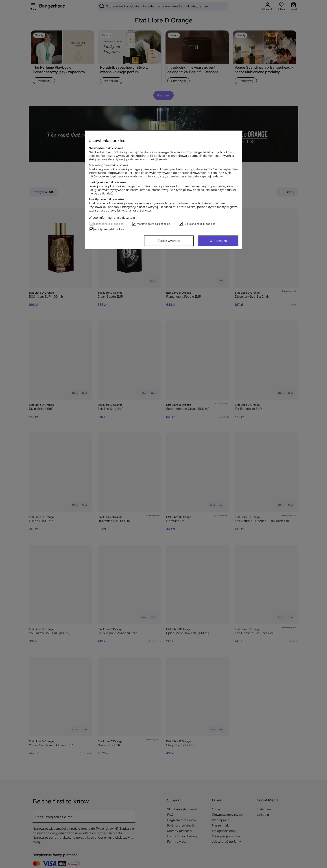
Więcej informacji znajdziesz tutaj (112, 218)
